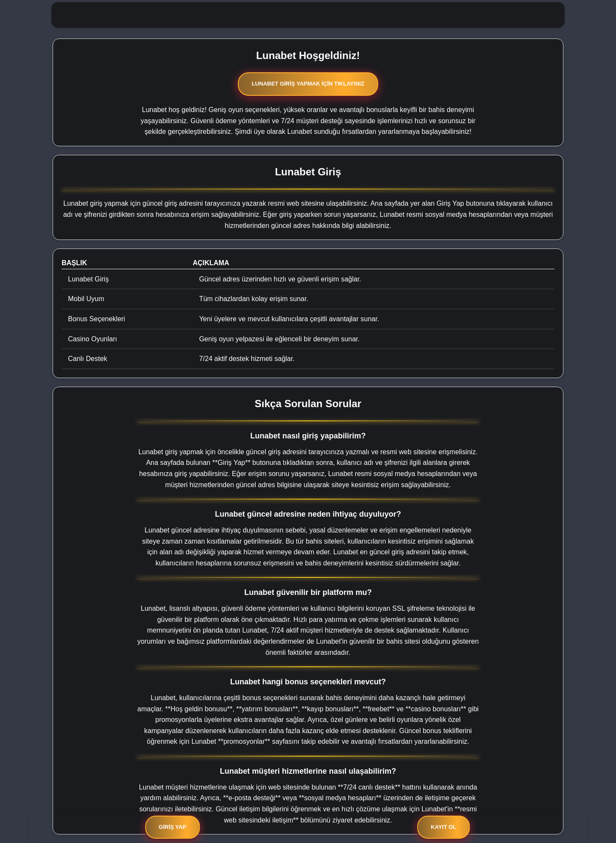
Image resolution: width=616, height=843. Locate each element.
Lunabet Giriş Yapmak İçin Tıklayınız (308, 84)
